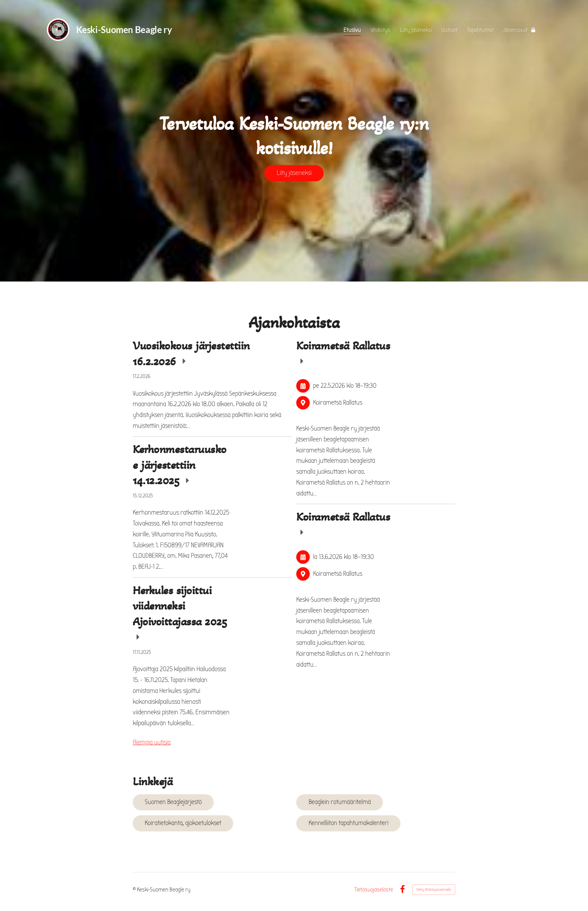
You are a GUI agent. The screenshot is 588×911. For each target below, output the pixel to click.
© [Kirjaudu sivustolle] (135, 890)
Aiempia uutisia (152, 742)
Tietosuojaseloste (374, 890)
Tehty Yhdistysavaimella (434, 890)
